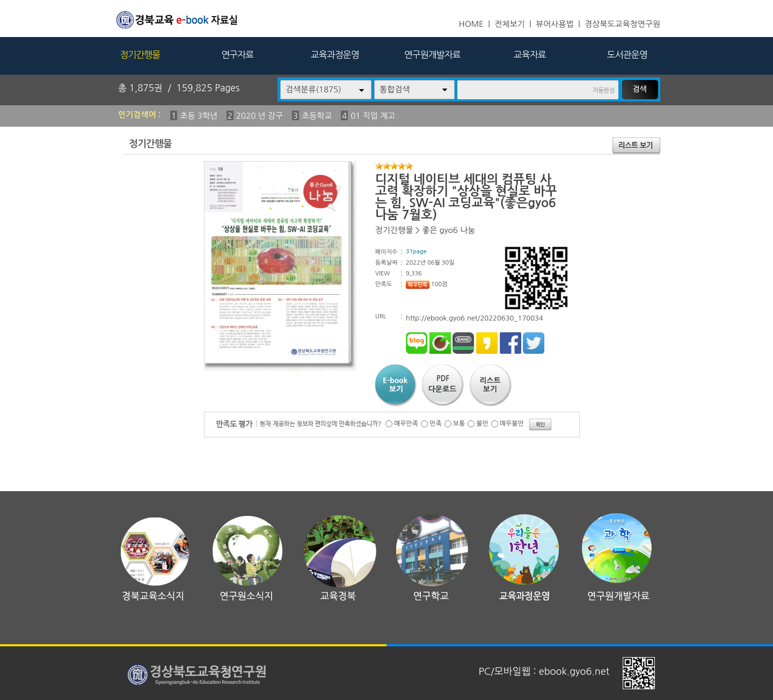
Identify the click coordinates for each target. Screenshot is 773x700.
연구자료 (237, 54)
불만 (482, 424)
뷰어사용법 (555, 24)
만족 (436, 424)
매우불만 (512, 424)
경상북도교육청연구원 (622, 24)
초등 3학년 (199, 116)
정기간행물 (140, 54)
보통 (459, 424)
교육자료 (530, 54)
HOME (471, 24)
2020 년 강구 (260, 116)
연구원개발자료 (432, 54)
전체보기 (509, 24)
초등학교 (317, 116)
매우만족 (406, 424)
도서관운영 (627, 54)
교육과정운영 (335, 54)
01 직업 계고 (373, 116)
